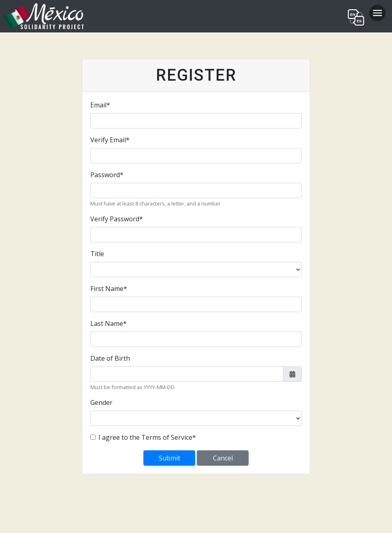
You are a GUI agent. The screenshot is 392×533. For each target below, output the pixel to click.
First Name (109, 289)
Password (107, 175)
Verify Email (110, 140)
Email (100, 105)
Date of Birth (110, 358)
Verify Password (117, 219)
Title (97, 254)
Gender (101, 402)
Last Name (109, 323)
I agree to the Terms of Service (147, 437)
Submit (169, 458)
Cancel (223, 458)
